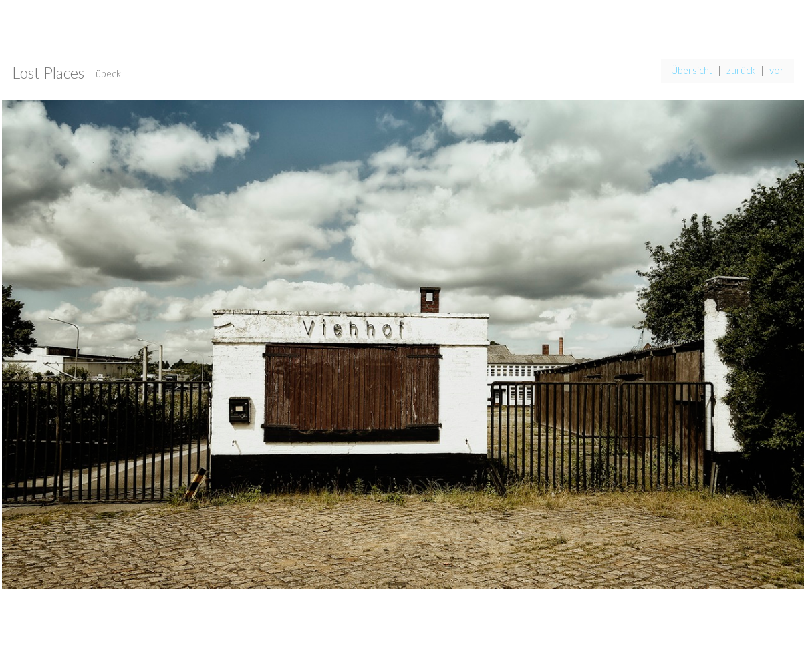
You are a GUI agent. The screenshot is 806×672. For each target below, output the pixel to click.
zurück (741, 70)
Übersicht (692, 70)
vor (777, 70)
